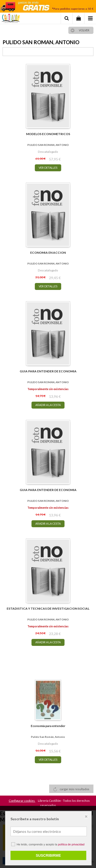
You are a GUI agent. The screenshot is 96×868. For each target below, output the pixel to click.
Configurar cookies (22, 801)
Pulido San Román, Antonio (48, 737)
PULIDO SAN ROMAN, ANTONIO (48, 145)
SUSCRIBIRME (48, 855)
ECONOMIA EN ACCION (48, 253)
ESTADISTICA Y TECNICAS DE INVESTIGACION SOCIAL (48, 608)
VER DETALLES (48, 168)
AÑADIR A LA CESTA (48, 405)
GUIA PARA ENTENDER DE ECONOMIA (48, 371)
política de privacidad (71, 844)
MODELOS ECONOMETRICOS (48, 134)
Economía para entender (48, 726)
